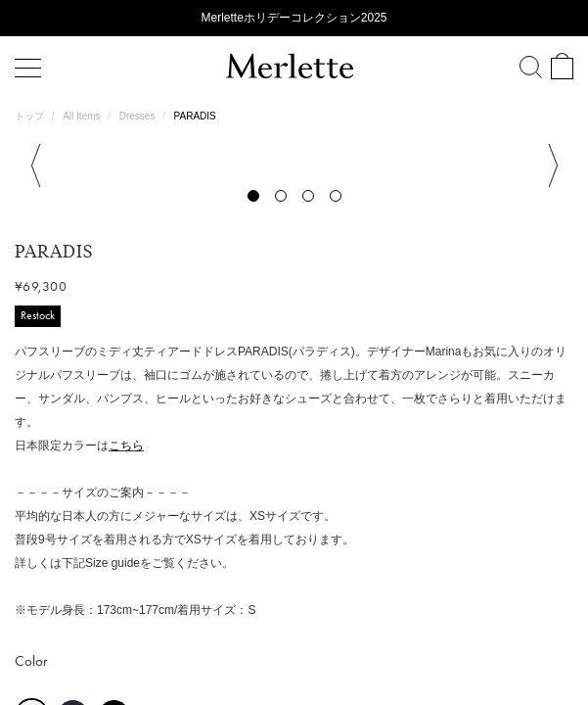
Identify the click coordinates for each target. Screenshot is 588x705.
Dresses (138, 116)
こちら (126, 402)
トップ (31, 116)
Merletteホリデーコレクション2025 (294, 18)
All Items (83, 116)
